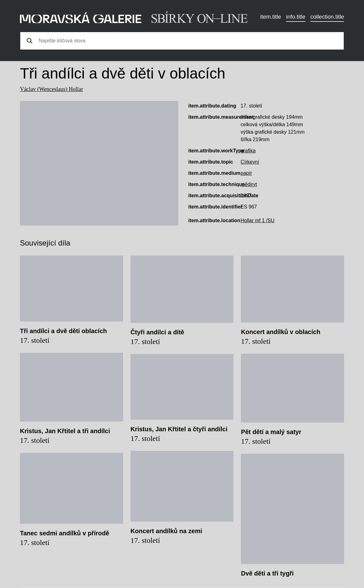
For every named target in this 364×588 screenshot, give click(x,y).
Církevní (250, 162)
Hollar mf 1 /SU (257, 220)
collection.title (327, 17)
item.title (271, 17)
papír (246, 173)
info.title (296, 17)
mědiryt (249, 184)
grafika (248, 151)
